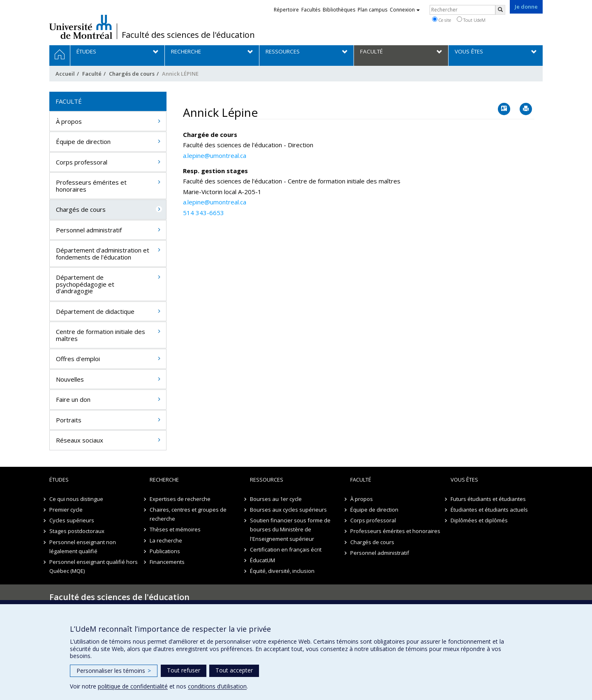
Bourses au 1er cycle (276, 499)
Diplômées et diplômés (479, 520)
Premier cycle (66, 510)
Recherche (164, 480)
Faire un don (73, 399)
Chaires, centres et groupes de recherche (188, 514)
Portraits (69, 420)
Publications (165, 551)
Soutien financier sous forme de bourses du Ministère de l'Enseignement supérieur (290, 529)
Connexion (405, 10)
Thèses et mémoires (175, 529)
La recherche (166, 540)
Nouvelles (70, 379)
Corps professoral (82, 162)
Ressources (267, 480)
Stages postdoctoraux (77, 531)
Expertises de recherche (180, 499)
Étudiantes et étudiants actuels (489, 510)
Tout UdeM (471, 20)
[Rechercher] (500, 10)
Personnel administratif (89, 230)
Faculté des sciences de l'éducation (188, 35)
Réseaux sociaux (80, 440)
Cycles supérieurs (72, 520)
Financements (167, 562)
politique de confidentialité (133, 686)
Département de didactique (95, 311)
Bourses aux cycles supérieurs (288, 510)
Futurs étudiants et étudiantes (488, 499)
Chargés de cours (132, 74)
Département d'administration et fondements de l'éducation (103, 254)
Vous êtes (464, 480)
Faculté (92, 74)
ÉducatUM (262, 560)
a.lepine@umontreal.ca (215, 155)
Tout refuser (184, 670)
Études (59, 480)
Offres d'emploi (78, 359)
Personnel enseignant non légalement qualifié (83, 547)
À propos (69, 121)
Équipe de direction (83, 141)
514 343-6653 (203, 213)
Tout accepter (234, 670)
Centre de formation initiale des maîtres (101, 335)
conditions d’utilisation (217, 686)
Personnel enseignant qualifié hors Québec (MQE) (94, 566)
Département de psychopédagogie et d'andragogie (85, 284)
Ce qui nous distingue (76, 499)
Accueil (65, 74)
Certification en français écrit (286, 549)
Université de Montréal (81, 27)
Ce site (442, 20)
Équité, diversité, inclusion (282, 571)
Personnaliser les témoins (114, 671)
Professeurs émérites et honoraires (91, 186)
